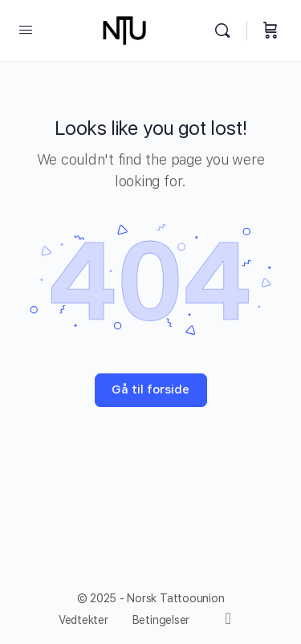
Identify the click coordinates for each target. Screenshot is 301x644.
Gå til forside (150, 389)
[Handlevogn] (270, 31)
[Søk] (226, 31)
